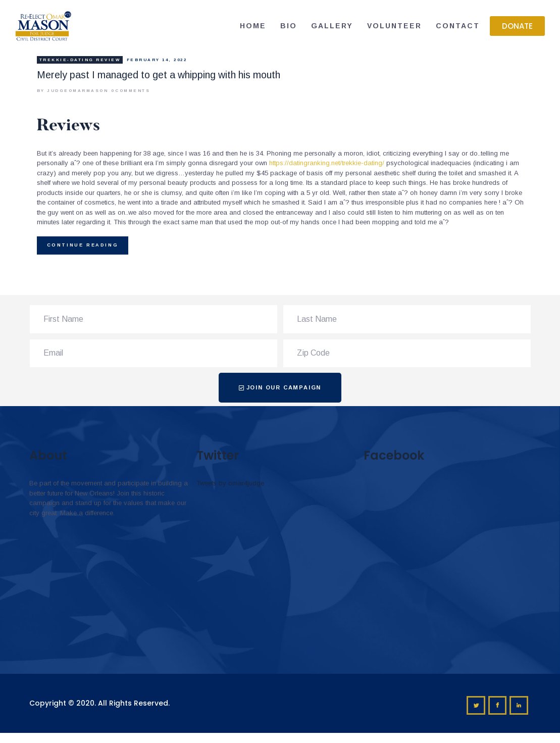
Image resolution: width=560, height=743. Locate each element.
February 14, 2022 (157, 60)
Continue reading (83, 245)
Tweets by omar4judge (230, 483)
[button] (517, 26)
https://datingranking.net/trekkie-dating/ (327, 163)
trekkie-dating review (80, 60)
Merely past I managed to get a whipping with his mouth (159, 75)
